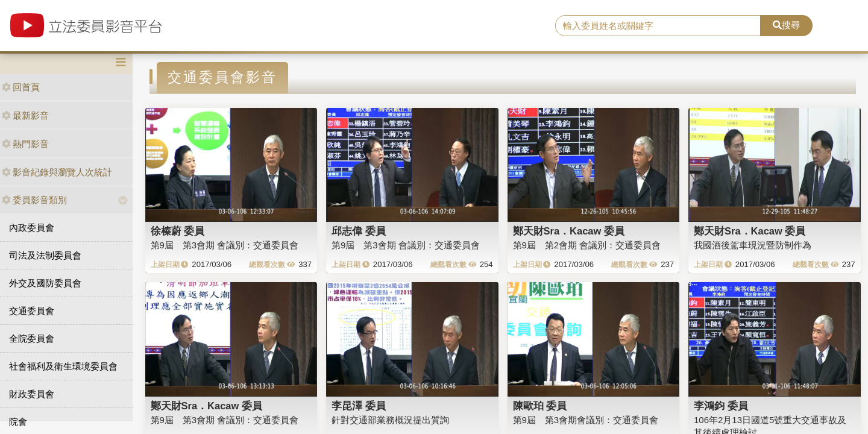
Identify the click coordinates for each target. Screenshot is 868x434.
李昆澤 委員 (359, 406)
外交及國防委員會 (45, 283)
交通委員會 (32, 311)
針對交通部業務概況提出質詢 (390, 420)
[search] (658, 26)
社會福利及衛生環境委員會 (63, 366)
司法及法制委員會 (45, 255)
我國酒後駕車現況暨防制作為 (753, 245)
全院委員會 (32, 338)
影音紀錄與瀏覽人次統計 (57, 172)
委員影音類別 (34, 200)
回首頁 (21, 87)
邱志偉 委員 (359, 231)
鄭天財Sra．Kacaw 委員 (569, 231)
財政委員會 (32, 394)
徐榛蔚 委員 (178, 231)
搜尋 (786, 25)
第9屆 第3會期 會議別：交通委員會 (225, 245)
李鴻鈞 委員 (721, 406)
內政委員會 (32, 228)
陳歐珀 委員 (540, 406)
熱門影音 (25, 144)
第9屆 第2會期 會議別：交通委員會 (587, 245)
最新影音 (25, 115)
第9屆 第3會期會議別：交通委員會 (586, 420)
